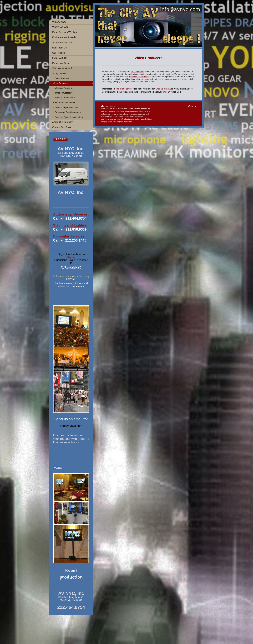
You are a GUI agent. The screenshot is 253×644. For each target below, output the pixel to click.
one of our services (125, 89)
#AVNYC (71, 279)
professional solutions (139, 77)
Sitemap (113, 106)
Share (58, 468)
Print (105, 106)
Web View (192, 106)
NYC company (137, 72)
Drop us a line (162, 89)
